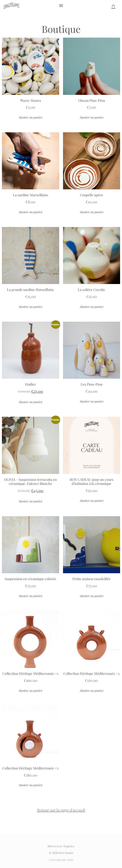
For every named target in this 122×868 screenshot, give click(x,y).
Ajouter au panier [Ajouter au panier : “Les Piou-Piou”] (92, 401)
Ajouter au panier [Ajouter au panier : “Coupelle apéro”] (92, 212)
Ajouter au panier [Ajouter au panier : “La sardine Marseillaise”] (30, 212)
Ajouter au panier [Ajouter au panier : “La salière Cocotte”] (92, 307)
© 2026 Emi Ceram (61, 853)
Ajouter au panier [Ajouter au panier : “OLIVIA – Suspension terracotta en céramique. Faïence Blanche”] (30, 501)
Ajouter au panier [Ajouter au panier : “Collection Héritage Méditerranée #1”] (30, 690)
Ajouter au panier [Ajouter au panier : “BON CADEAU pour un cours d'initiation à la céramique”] (92, 501)
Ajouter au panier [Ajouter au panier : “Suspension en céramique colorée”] (30, 596)
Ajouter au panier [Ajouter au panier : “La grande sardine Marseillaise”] (30, 307)
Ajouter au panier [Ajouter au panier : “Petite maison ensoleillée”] (92, 596)
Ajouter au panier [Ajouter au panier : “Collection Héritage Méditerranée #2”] (30, 785)
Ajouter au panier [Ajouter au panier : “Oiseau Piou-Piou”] (92, 117)
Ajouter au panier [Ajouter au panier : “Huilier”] (30, 402)
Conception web (61, 860)
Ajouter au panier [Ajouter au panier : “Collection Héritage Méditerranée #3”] (92, 690)
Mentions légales (61, 846)
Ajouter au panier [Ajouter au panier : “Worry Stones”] (30, 117)
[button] (61, 5)
